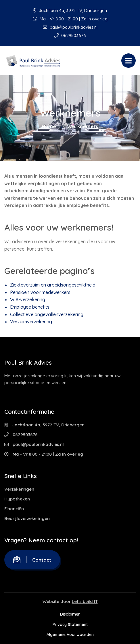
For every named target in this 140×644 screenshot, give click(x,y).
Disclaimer (70, 614)
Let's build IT (85, 601)
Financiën (14, 509)
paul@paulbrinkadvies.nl (70, 27)
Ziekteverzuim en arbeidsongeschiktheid (53, 285)
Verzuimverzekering (31, 322)
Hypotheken (17, 499)
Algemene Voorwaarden (70, 635)
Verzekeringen (19, 489)
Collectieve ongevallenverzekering (47, 314)
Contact (32, 560)
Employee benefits (30, 307)
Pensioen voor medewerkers (40, 292)
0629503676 (70, 35)
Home (49, 126)
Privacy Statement (70, 624)
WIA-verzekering (28, 299)
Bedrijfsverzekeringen (27, 518)
